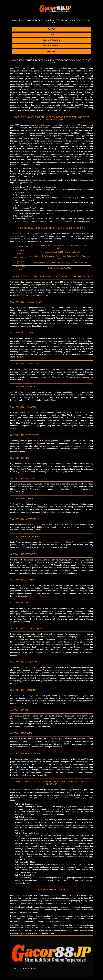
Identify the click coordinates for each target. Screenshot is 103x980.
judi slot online (45, 125)
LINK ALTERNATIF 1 (51, 40)
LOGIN (51, 35)
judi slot (84, 97)
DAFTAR (51, 29)
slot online (39, 68)
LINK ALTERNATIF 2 (51, 46)
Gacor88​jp (54, 76)
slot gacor (86, 87)
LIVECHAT (51, 51)
